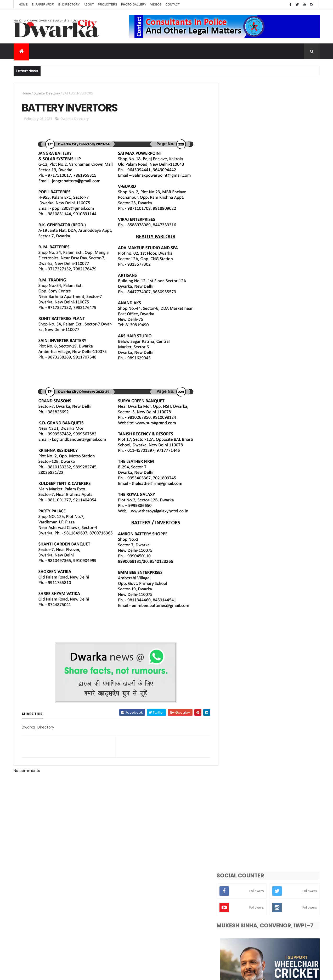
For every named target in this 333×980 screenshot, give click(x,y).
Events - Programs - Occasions (252, 701)
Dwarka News (293, 691)
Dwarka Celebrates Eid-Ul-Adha (277, 574)
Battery (233, 811)
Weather (273, 783)
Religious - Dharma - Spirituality (253, 756)
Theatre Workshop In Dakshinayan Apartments (279, 513)
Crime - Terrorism (242, 792)
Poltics (301, 783)
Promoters (108, 4)
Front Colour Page (242, 801)
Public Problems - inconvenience (254, 719)
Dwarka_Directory (47, 93)
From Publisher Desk (270, 811)
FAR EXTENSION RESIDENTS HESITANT (280, 617)
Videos (156, 4)
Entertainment (239, 737)
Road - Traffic (285, 746)
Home (23, 4)
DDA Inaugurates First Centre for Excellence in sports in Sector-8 (277, 492)
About (89, 4)
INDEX (253, 596)
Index (232, 820)
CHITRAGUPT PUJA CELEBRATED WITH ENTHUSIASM (280, 535)
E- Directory (69, 4)
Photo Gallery (134, 4)
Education (235, 728)
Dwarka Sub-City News (246, 691)
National (278, 801)
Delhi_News (284, 710)
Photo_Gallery (239, 783)
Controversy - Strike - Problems (253, 765)
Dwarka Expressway (243, 746)
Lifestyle (268, 728)
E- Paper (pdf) (43, 4)
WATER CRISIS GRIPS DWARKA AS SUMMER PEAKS (276, 471)
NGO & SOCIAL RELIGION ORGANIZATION (283, 553)
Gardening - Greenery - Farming (253, 774)
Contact (173, 4)
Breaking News (280, 737)
